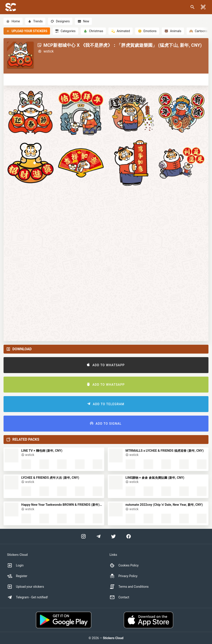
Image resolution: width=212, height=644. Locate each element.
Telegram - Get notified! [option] (27, 597)
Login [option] (15, 565)
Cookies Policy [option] (124, 565)
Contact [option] (119, 597)
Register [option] (17, 576)
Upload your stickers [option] (26, 587)
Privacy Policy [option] (123, 576)
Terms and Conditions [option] (129, 587)
